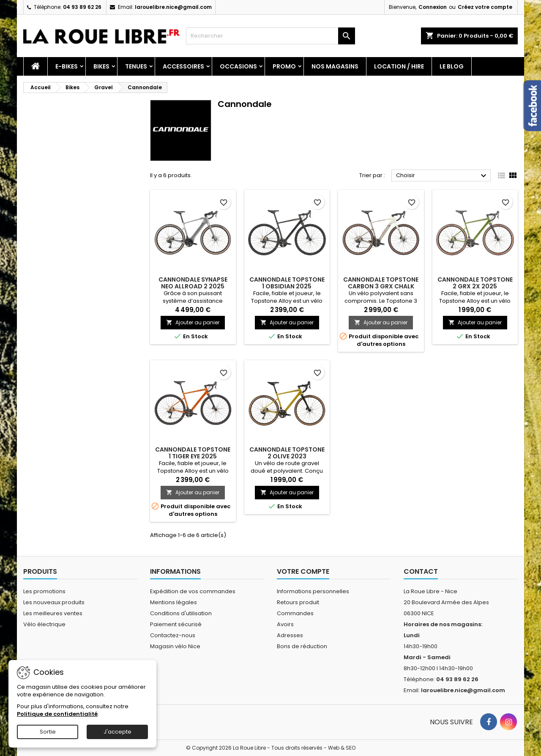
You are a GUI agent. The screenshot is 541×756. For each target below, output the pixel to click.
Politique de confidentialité (57, 714)
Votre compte (303, 571)
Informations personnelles (313, 591)
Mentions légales (174, 602)
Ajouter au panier (193, 322)
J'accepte (117, 732)
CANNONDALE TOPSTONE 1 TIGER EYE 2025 (193, 453)
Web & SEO (342, 748)
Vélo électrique (44, 624)
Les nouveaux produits (54, 602)
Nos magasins (335, 66)
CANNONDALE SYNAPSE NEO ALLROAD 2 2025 (193, 283)
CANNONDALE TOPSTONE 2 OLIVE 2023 (287, 453)
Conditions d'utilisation (181, 613)
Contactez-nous (173, 635)
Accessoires (183, 66)
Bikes (101, 66)
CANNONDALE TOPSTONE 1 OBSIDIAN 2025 (287, 283)
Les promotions (44, 591)
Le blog (452, 66)
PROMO (284, 66)
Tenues (136, 66)
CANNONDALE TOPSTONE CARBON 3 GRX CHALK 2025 (381, 286)
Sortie (48, 732)
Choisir (442, 176)
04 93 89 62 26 (82, 7)
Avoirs (285, 624)
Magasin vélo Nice (175, 646)
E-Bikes (67, 66)
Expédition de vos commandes (193, 591)
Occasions (238, 66)
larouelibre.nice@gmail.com (173, 7)
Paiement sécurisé (176, 624)
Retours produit (298, 602)
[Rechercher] (270, 36)
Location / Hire (399, 66)
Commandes (295, 613)
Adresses (290, 635)
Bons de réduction (302, 646)
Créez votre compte (485, 7)
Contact (421, 571)
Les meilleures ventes (53, 613)
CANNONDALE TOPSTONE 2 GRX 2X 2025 (475, 283)
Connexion (433, 7)
